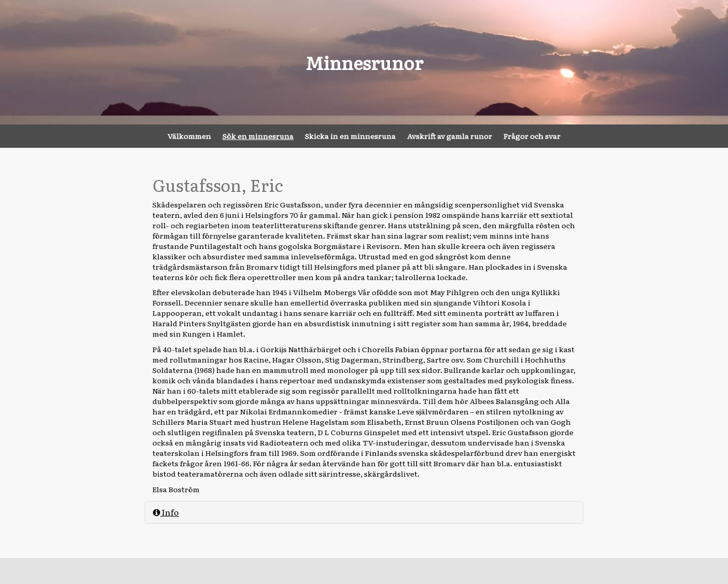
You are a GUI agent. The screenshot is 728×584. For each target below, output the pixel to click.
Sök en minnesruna (258, 136)
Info (166, 512)
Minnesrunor (364, 62)
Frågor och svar (532, 136)
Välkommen (189, 136)
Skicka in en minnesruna (350, 136)
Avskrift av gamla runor (450, 136)
